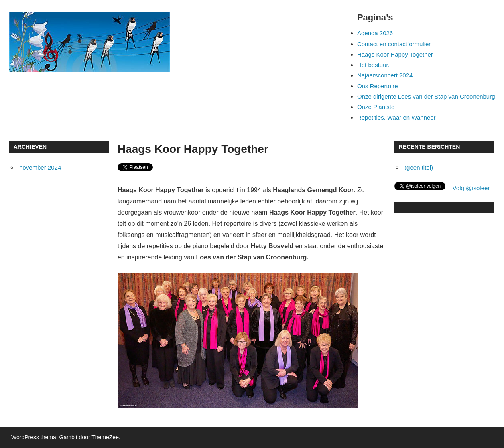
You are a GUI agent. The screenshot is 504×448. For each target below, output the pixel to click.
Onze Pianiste (376, 107)
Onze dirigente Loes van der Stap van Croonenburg (426, 96)
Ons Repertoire (378, 86)
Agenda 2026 (375, 33)
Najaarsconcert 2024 (385, 75)
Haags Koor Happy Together (395, 54)
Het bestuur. (373, 65)
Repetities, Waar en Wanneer (396, 117)
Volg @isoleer (471, 188)
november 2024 (40, 167)
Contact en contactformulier (394, 44)
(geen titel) (419, 167)
